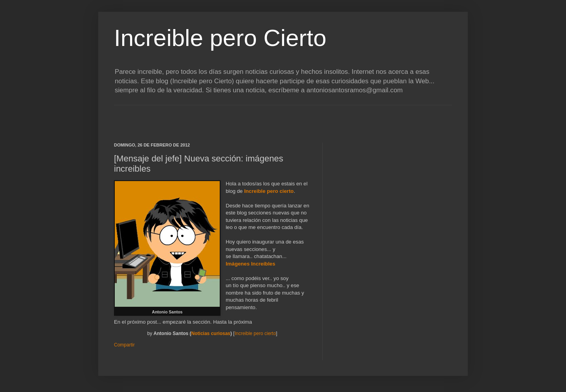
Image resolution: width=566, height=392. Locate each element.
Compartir (124, 345)
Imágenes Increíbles (250, 264)
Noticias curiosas (211, 333)
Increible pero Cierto (220, 38)
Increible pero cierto (269, 191)
